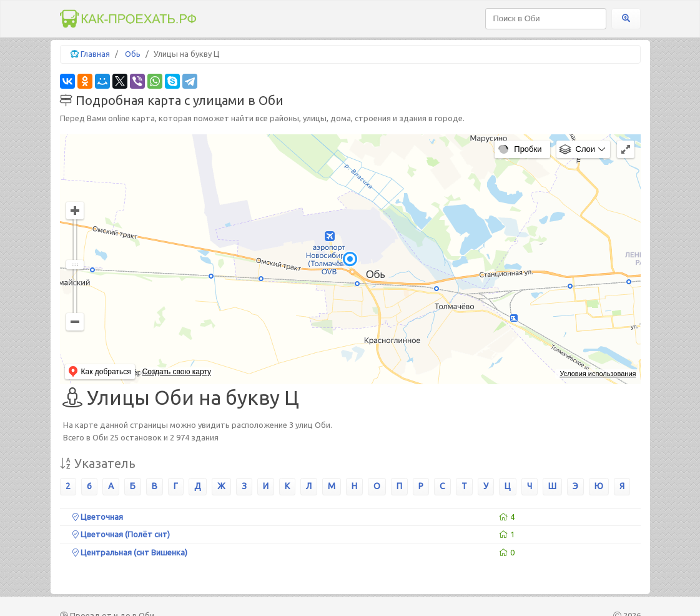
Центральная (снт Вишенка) (130, 552)
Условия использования (598, 374)
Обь (133, 54)
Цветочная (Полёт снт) (121, 534)
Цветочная (98, 517)
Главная (95, 54)
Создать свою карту (177, 372)
